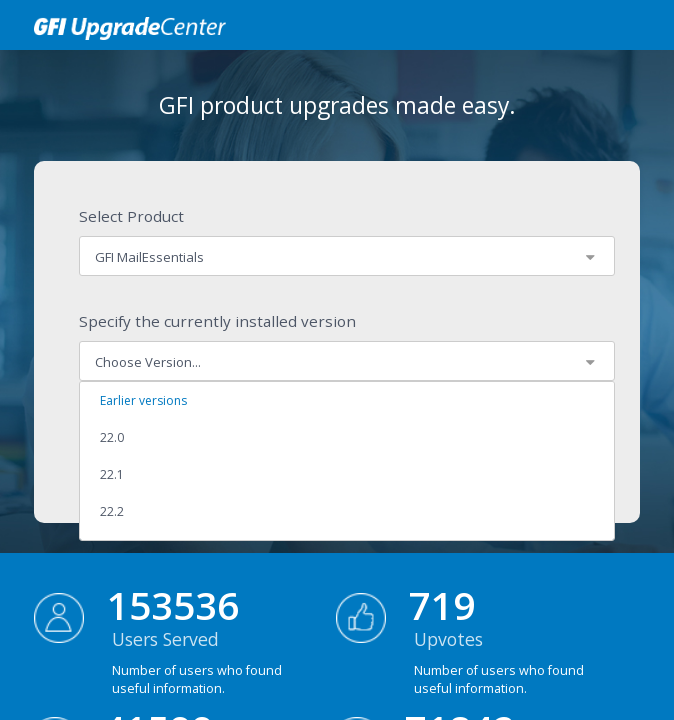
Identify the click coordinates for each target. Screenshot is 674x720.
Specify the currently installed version (217, 321)
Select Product (131, 216)
